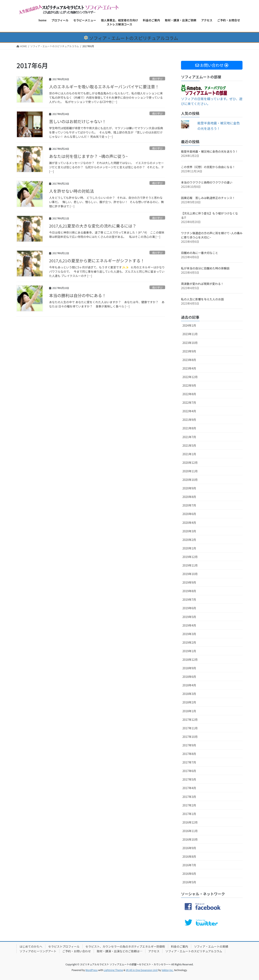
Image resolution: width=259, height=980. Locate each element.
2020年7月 (189, 505)
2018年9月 (189, 668)
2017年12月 (190, 720)
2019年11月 (190, 565)
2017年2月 (189, 805)
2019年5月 (189, 617)
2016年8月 (189, 856)
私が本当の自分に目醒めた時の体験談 (205, 268)
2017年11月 (190, 728)
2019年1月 (189, 651)
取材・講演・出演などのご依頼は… (120, 951)
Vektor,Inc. (167, 970)
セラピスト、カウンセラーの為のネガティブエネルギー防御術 (125, 946)
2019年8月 (189, 591)
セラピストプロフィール (64, 946)
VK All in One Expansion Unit (142, 970)
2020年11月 (190, 471)
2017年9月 (189, 745)
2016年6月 (189, 874)
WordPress (92, 970)
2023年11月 (190, 334)
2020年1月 (189, 548)
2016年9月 (189, 848)
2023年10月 (190, 343)
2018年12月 (190, 660)
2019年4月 (189, 625)
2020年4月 (189, 523)
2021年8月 (189, 428)
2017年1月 (189, 814)
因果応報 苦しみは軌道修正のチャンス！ (208, 198)
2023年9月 (189, 351)
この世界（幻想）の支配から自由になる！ (208, 167)
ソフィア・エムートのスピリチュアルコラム (194, 951)
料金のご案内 (180, 946)
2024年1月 (189, 325)
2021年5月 (189, 445)
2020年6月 (189, 514)
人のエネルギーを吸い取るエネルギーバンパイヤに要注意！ (104, 87)
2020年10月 (190, 480)
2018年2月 (189, 702)
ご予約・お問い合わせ (77, 951)
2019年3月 (189, 634)
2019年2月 (189, 642)
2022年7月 (189, 402)
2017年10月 (190, 737)
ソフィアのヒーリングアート (38, 951)
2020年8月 (189, 497)
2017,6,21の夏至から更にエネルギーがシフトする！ (97, 261)
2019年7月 (189, 599)
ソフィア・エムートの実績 (211, 946)
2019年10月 (190, 574)
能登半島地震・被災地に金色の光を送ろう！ (210, 151)
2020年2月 (189, 540)
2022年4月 (189, 411)
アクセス (154, 951)
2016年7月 (189, 865)
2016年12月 (190, 822)
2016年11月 (190, 831)
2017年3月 (189, 797)
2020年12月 (190, 463)
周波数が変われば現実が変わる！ (202, 284)
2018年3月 (189, 694)
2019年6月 (189, 608)
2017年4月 (189, 788)
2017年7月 (189, 762)
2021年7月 (189, 437)
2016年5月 (189, 882)
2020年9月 (189, 488)
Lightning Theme (113, 970)
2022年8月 (189, 394)
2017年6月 (189, 771)
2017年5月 (189, 779)
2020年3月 (189, 531)
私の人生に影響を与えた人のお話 (202, 299)
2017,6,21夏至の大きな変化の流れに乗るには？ (93, 226)
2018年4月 (189, 685)
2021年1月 (189, 454)
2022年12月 (190, 377)
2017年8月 (189, 754)
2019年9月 (189, 582)
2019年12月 (190, 557)
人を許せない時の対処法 (71, 191)
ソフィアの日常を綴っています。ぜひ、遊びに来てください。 (212, 97)
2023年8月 (189, 360)
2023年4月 (189, 368)
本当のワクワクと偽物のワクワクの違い (207, 182)
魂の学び (157, 79)
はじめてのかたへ (31, 946)
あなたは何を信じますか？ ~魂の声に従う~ (88, 156)
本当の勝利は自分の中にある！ (78, 295)
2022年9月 (189, 385)
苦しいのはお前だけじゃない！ (78, 121)
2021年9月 (189, 420)
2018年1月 (189, 711)
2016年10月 (190, 839)
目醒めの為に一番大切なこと (200, 253)
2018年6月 (189, 677)
